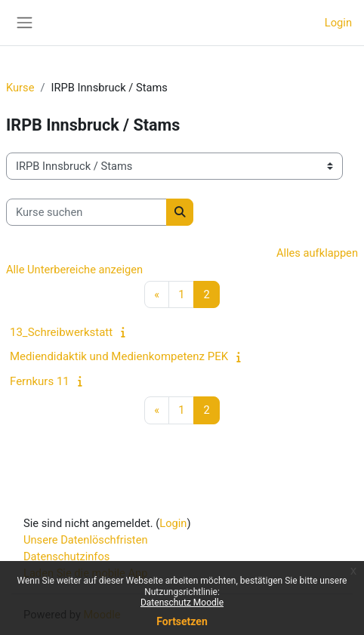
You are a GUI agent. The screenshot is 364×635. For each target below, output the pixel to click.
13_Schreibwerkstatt (61, 332)
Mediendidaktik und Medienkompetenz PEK (119, 356)
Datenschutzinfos (66, 556)
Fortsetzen (182, 621)
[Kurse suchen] (86, 212)
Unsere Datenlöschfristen (86, 540)
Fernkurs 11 (40, 381)
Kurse (20, 88)
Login (338, 23)
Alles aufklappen (317, 253)
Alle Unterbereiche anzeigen (74, 270)
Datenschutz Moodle (182, 603)
